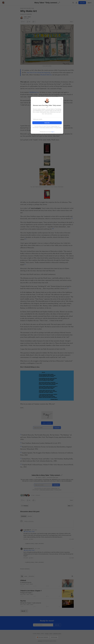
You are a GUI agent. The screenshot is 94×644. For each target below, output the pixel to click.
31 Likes (33, 495)
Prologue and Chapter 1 (26, 593)
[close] (61, 99)
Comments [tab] (24, 516)
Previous (25, 506)
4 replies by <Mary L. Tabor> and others (34, 544)
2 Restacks (38, 495)
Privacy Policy (58, 128)
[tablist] (26, 516)
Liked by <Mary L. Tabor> (29, 532)
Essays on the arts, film (27, 8)
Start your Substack (42, 637)
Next (70, 506)
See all (24, 611)
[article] (47, 583)
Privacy (47, 634)
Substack (40, 641)
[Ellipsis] (73, 530)
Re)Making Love (34, 92)
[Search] (73, 3)
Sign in (90, 3)
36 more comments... (25, 569)
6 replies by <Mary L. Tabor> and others (34, 562)
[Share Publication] (76, 3)
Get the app (54, 637)
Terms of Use (54, 126)
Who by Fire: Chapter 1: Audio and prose (31, 603)
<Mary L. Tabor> (27, 17)
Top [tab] (22, 576)
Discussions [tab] (31, 576)
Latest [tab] (26, 576)
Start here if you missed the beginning (39, 73)
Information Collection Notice (46, 128)
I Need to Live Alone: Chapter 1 (31, 591)
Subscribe (82, 3)
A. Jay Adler (26, 530)
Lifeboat (23, 580)
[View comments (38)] (29, 22)
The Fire (23, 601)
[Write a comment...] (49, 524)
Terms (51, 634)
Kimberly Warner (28, 548)
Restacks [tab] (30, 516)
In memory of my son (26, 582)
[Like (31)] (23, 22)
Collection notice (57, 634)
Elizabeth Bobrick (46, 75)
